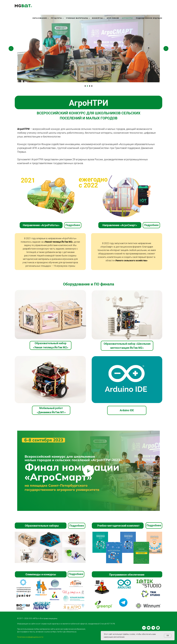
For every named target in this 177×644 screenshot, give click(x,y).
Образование (40, 18)
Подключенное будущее (149, 18)
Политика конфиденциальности (30, 637)
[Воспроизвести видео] (88, 471)
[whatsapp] (158, 628)
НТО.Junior (113, 18)
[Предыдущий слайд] (11, 49)
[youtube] (149, 628)
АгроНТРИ (127, 18)
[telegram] (153, 628)
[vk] (144, 628)
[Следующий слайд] (166, 49)
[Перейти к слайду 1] (85, 86)
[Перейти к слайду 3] (90, 86)
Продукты (56, 18)
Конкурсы (97, 18)
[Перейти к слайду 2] (87, 86)
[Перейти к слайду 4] (92, 86)
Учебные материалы (77, 18)
